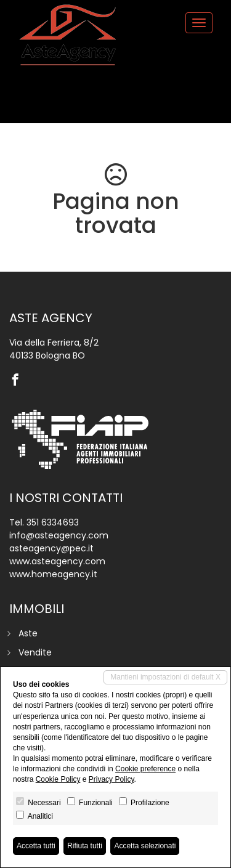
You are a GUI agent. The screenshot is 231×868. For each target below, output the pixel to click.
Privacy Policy (111, 779)
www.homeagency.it (53, 574)
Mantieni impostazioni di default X (165, 677)
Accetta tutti (36, 846)
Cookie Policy (58, 779)
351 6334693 (53, 522)
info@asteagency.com (59, 535)
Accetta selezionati (145, 846)
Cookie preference (145, 769)
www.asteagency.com (57, 561)
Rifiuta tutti (85, 846)
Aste (28, 633)
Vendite (35, 652)
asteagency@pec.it (51, 548)
